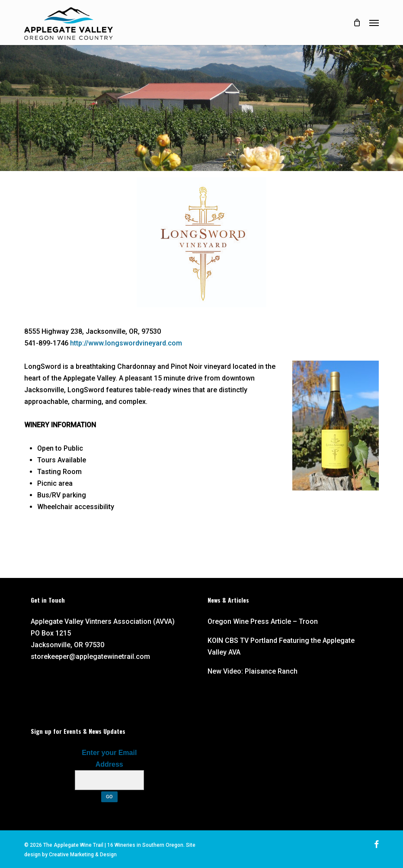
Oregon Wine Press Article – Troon (263, 621)
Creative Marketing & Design (83, 855)
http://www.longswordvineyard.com (126, 343)
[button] (374, 23)
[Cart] (357, 23)
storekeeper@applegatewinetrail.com (90, 657)
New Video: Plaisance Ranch (253, 671)
